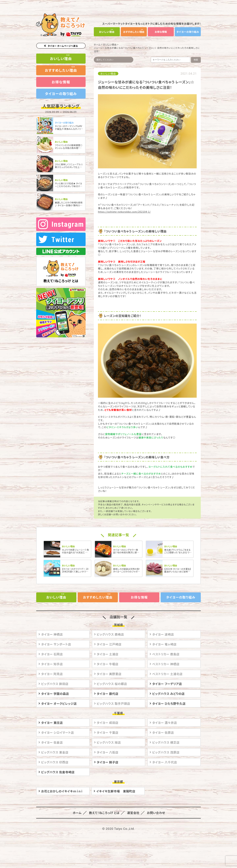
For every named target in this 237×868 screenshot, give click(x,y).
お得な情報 (161, 32)
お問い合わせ (154, 812)
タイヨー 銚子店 (108, 762)
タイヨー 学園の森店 (55, 693)
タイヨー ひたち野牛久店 (169, 703)
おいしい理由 (110, 44)
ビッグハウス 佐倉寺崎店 (58, 771)
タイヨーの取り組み (188, 32)
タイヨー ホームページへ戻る (63, 46)
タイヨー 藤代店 (108, 693)
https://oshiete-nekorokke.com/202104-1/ (124, 212)
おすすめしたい (134, 32)
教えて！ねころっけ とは (61, 267)
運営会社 (132, 812)
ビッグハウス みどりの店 (168, 693)
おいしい (107, 32)
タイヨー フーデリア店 (167, 683)
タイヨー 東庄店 (52, 722)
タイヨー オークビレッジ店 (59, 703)
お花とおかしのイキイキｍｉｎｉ (62, 791)
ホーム (97, 44)
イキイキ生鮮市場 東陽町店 (116, 791)
